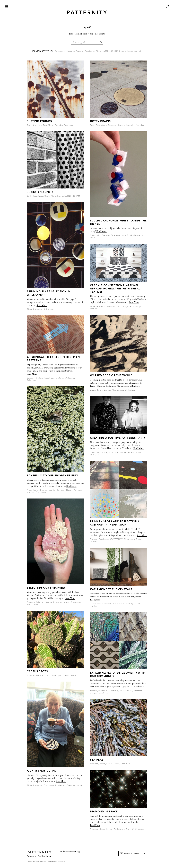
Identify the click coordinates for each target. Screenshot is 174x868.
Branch (110, 764)
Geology (31, 602)
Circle (99, 51)
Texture (132, 390)
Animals (78, 490)
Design (125, 306)
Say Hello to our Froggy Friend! (53, 476)
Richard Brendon (35, 309)
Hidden (93, 606)
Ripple (100, 390)
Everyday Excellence (85, 51)
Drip (34, 125)
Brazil (93, 390)
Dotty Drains (100, 121)
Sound (139, 452)
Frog (29, 490)
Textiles (94, 309)
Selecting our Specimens (46, 588)
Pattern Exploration (116, 829)
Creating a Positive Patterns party (118, 438)
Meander (116, 390)
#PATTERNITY (116, 539)
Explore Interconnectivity (131, 51)
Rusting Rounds (39, 121)
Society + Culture (35, 378)
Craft (118, 306)
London (55, 378)
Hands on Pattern (61, 602)
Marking (31, 492)
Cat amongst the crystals (111, 589)
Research (71, 51)
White (93, 238)
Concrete (112, 125)
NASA (134, 829)
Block (130, 235)
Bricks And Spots (40, 192)
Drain (120, 125)
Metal (51, 125)
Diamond (103, 691)
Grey (98, 125)
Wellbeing (70, 378)
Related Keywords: (43, 51)
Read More (42, 305)
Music (93, 455)
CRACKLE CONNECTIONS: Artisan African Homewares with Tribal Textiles (115, 289)
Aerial (124, 390)
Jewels (141, 829)
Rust (45, 125)
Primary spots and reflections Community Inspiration (115, 523)
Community (60, 51)
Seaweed (94, 764)
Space (103, 829)
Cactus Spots (37, 671)
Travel (47, 378)
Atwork (62, 862)
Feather (94, 691)
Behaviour (32, 380)
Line (40, 125)
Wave (41, 196)
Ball (128, 764)
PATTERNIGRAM (110, 51)
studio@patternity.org (70, 852)
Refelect (94, 541)
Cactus (73, 675)
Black (139, 539)
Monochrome (57, 196)
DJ (98, 455)
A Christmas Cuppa (41, 771)
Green (66, 675)
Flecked (126, 604)
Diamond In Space (104, 812)
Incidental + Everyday (65, 785)
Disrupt (107, 390)
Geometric (138, 235)
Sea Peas (97, 760)
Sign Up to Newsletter (134, 853)
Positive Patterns (127, 452)
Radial (35, 604)
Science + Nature (65, 490)
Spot (29, 125)
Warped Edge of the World (111, 375)
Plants (47, 675)
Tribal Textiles (97, 306)
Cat (138, 604)
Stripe (46, 309)
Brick (29, 196)
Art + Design (136, 306)
